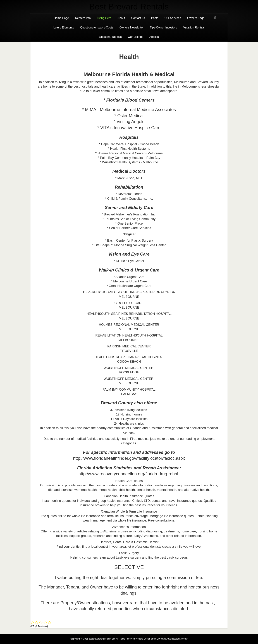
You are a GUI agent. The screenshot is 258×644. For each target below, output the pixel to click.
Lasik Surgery (129, 553)
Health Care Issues (129, 481)
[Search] (215, 18)
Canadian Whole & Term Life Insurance (129, 511)
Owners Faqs (196, 18)
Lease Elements (64, 27)
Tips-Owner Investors (163, 27)
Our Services (173, 18)
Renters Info (83, 18)
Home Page (61, 18)
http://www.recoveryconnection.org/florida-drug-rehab (129, 474)
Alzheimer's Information (129, 527)
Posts (155, 18)
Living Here (104, 18)
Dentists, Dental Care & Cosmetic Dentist (129, 542)
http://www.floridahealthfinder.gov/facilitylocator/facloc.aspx (129, 458)
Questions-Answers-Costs (97, 27)
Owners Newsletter (132, 27)
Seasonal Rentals (110, 37)
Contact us (138, 18)
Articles (154, 37)
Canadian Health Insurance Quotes (129, 496)
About (121, 18)
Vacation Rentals (194, 27)
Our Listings (136, 37)
